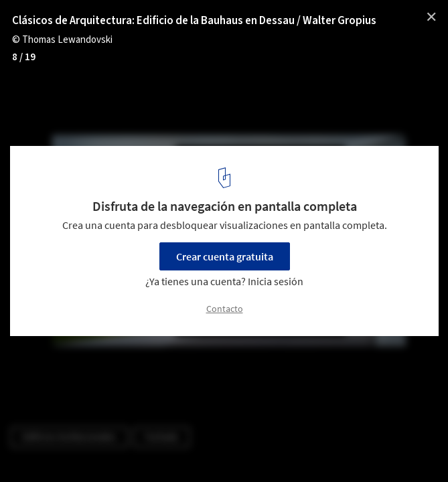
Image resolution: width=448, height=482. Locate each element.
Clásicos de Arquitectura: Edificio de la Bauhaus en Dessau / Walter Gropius (194, 21)
